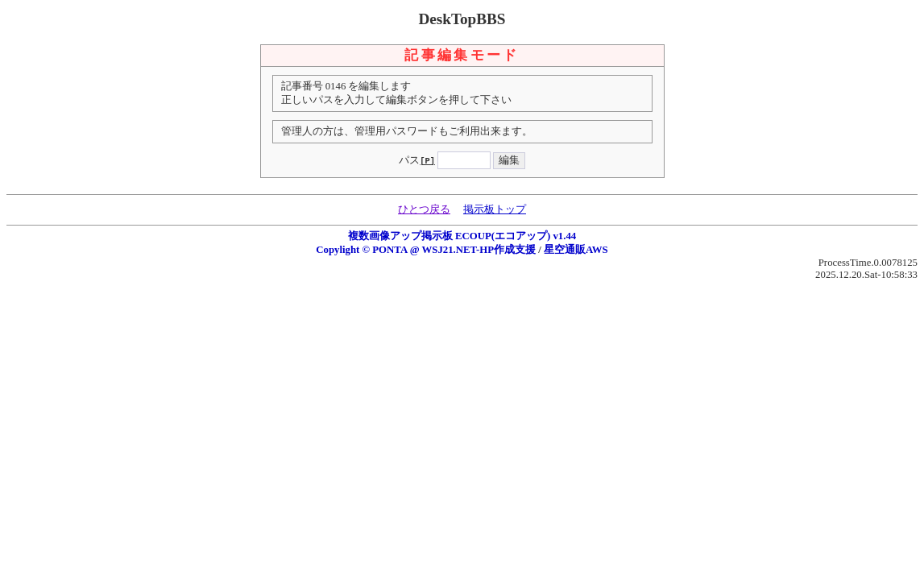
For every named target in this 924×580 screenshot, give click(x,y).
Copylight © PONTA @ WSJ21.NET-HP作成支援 (426, 250)
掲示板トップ (495, 209)
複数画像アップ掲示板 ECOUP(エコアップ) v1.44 (462, 236)
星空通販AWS (576, 250)
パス (417, 160)
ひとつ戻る (424, 209)
